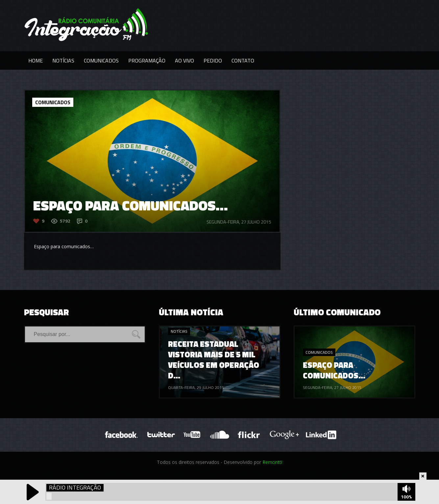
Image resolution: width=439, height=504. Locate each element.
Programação (147, 60)
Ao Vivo (184, 60)
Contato (243, 60)
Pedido (213, 60)
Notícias (63, 60)
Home (36, 60)
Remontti (272, 462)
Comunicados (101, 60)
